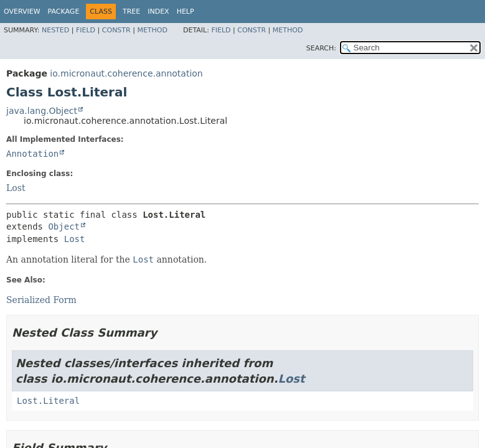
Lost (16, 188)
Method (152, 30)
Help (186, 12)
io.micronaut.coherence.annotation (126, 73)
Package (64, 12)
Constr (116, 30)
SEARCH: (321, 48)
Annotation (32, 154)
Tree (131, 12)
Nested (55, 30)
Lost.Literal (48, 401)
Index (158, 12)
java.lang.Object (42, 111)
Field (86, 30)
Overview (22, 12)
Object (64, 226)
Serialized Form (41, 300)
